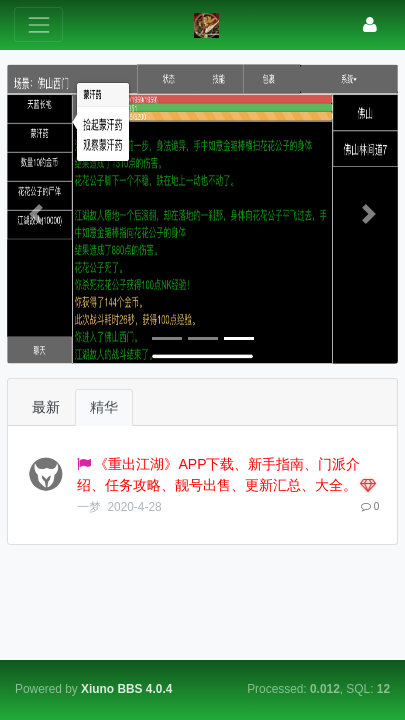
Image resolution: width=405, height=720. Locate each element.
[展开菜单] (38, 24)
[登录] (370, 24)
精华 (104, 407)
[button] (36, 214)
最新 (46, 407)
